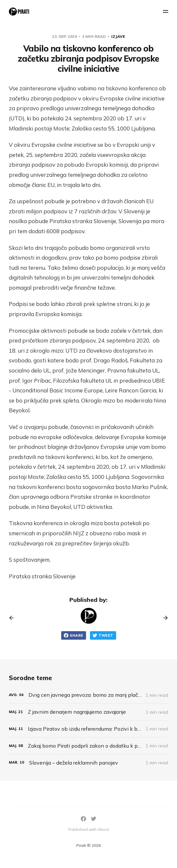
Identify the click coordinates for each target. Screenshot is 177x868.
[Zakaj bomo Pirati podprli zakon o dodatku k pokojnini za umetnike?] (88, 746)
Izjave (118, 36)
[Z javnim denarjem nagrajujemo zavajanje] (88, 712)
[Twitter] (94, 819)
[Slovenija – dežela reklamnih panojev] (88, 763)
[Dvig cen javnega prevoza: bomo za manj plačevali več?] (88, 695)
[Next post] (163, 618)
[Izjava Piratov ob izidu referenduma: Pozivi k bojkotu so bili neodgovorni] (88, 729)
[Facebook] (83, 819)
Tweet (103, 635)
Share (74, 635)
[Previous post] (14, 618)
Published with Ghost (89, 829)
